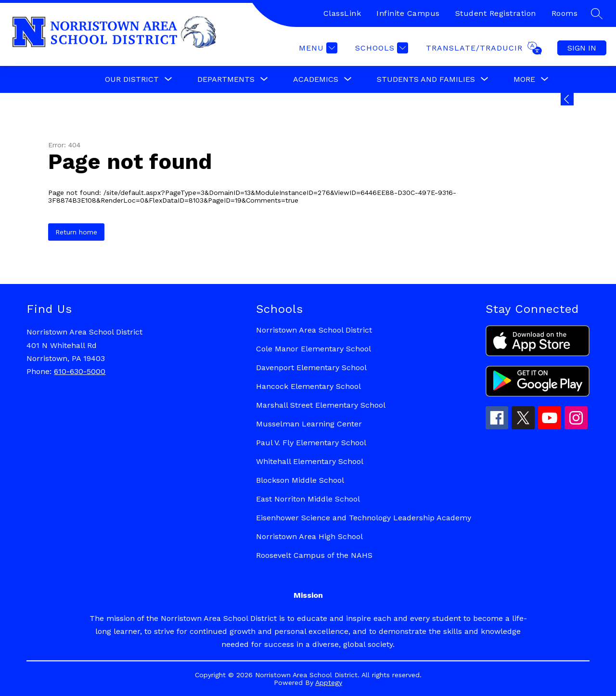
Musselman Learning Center (309, 424)
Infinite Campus (408, 13)
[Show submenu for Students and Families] (426, 79)
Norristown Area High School (309, 536)
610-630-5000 (80, 371)
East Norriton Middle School (308, 499)
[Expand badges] (567, 99)
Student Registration (496, 13)
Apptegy (329, 683)
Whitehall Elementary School (310, 461)
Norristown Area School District (314, 330)
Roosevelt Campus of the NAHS (314, 555)
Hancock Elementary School (308, 386)
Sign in (582, 48)
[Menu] (317, 48)
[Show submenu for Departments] (226, 79)
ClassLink (342, 13)
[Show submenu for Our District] (132, 79)
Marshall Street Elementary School (321, 405)
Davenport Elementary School (311, 367)
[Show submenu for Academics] (316, 79)
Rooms (565, 13)
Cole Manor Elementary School (314, 349)
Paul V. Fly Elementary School (311, 443)
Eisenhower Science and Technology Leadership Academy (364, 518)
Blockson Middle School (300, 480)
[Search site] (597, 13)
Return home (76, 232)
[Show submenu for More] (524, 79)
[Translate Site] (483, 48)
